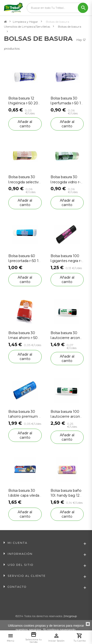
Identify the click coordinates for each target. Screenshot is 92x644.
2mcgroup (70, 616)
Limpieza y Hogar (25, 22)
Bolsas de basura (70, 27)
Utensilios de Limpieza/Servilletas (27, 27)
